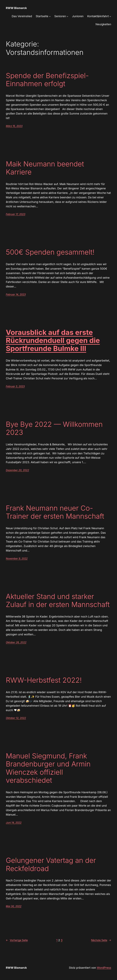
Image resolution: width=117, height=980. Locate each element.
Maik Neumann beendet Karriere (45, 168)
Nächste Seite (101, 940)
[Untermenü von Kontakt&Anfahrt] (110, 16)
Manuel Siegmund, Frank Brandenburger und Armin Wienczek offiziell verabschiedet (48, 768)
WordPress (104, 968)
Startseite (42, 16)
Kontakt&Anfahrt (98, 16)
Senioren (60, 16)
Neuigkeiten (103, 24)
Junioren (78, 16)
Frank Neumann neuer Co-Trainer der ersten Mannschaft (55, 512)
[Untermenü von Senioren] (67, 16)
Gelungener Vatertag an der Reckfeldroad (51, 864)
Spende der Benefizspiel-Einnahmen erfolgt (47, 80)
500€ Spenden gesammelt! (50, 252)
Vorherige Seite (17, 940)
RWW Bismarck (16, 8)
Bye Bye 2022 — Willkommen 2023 (54, 428)
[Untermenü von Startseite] (50, 16)
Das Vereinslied (22, 16)
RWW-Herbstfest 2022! (44, 680)
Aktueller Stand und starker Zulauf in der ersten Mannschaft (58, 600)
